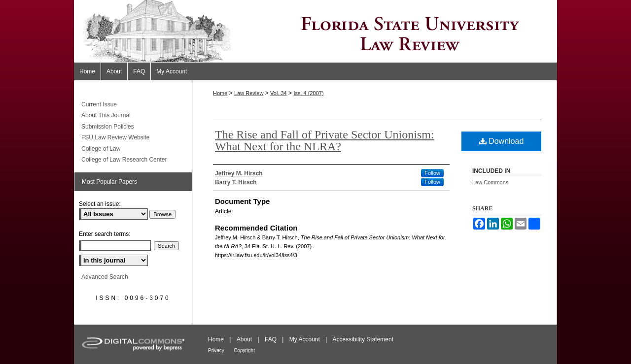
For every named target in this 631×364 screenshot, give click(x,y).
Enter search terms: (105, 234)
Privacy (216, 350)
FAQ (271, 339)
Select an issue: (100, 204)
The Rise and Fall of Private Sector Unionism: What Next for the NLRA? (325, 140)
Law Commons (490, 182)
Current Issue (99, 104)
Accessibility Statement (363, 339)
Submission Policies (108, 127)
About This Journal (106, 115)
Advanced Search (105, 277)
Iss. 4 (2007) (308, 93)
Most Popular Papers (109, 182)
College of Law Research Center (124, 160)
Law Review (249, 93)
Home (220, 93)
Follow (432, 173)
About (244, 339)
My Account (305, 339)
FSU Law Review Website (116, 137)
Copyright (244, 350)
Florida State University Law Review (315, 31)
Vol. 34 (279, 93)
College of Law (101, 149)
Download (502, 141)
